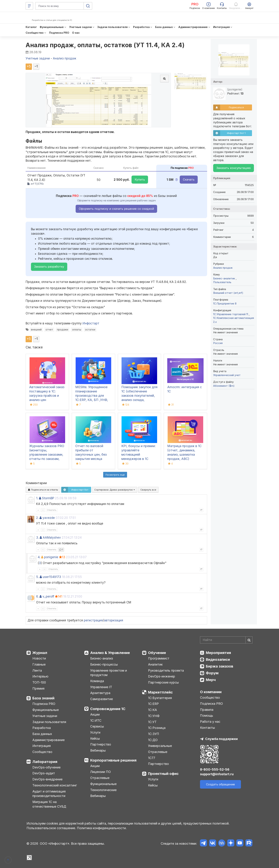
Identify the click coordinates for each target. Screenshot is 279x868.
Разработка (42, 728)
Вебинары (98, 750)
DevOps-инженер (162, 676)
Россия (218, 343)
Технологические (103, 790)
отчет (49, 329)
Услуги (95, 732)
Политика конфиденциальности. (102, 828)
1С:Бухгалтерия (160, 698)
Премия (38, 688)
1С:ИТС (96, 720)
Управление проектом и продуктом (109, 673)
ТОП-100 (39, 682)
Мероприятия (218, 653)
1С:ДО (153, 740)
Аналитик (155, 664)
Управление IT (101, 687)
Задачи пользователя (49, 722)
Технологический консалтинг (55, 785)
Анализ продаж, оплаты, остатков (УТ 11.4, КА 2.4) (105, 45)
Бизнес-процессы (104, 664)
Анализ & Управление (110, 653)
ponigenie (51, 557)
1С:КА (152, 710)
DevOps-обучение (46, 767)
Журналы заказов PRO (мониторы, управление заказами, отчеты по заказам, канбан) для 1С (47, 454)
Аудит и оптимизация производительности (49, 794)
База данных (42, 734)
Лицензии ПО (101, 772)
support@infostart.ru (217, 774)
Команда (97, 681)
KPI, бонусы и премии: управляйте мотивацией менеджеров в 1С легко (139, 454)
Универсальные (160, 746)
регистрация (93, 620)
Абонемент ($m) (224, 386)
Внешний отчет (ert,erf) (228, 293)
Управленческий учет (227, 375)
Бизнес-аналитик (224, 278)
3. (37, 538)
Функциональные (46, 710)
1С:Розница (157, 728)
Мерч (211, 680)
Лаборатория (45, 762)
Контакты (207, 728)
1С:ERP (153, 704)
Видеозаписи (218, 660)
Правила (207, 710)
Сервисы (97, 726)
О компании (211, 692)
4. (39, 557)
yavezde (49, 518)
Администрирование (48, 740)
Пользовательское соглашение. (51, 828)
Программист (159, 658)
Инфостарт (91, 323)
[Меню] (29, 6)
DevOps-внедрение (47, 779)
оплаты (77, 329)
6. (37, 596)
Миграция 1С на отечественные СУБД (49, 804)
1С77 (152, 758)
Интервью (40, 676)
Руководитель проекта (166, 670)
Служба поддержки (221, 739)
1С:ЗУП (154, 734)
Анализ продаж (223, 268)
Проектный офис (163, 774)
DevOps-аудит (44, 773)
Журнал (40, 653)
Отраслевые (100, 778)
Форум (212, 673)
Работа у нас (210, 722)
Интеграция (42, 746)
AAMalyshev (52, 538)
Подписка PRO (44, 704)
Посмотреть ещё (115, 475)
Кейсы (95, 738)
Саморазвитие (102, 699)
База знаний (43, 698)
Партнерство (101, 744)
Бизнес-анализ (102, 658)
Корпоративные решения (113, 760)
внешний (36, 329)
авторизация (114, 620)
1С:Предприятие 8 (225, 303)
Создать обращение (220, 784)
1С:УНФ (154, 716)
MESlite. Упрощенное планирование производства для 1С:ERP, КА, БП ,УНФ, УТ (92, 396)
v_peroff (48, 596)
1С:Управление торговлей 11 (231, 314)
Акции (95, 714)
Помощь (207, 715)
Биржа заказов (220, 666)
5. (37, 577)
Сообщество (42, 752)
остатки (90, 329)
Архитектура (100, 693)
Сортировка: (115, 490)
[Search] (226, 640)
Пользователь (222, 282)
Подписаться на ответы (43, 490)
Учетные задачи (45, 716)
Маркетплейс (160, 692)
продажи (63, 329)
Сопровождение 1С (108, 709)
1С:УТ (152, 722)
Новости (39, 658)
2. (37, 518)
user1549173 (52, 577)
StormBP (48, 498)
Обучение (157, 653)
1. (37, 498)
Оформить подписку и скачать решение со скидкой (116, 209)
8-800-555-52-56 (215, 769)
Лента (37, 670)
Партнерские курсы (163, 682)
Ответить (52, 510)
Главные (39, 664)
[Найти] (249, 640)
